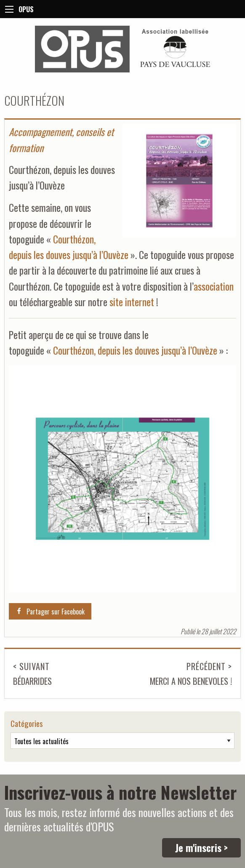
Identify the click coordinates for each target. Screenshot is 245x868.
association (214, 286)
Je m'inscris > (201, 848)
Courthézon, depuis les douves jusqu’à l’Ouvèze (135, 350)
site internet (132, 302)
